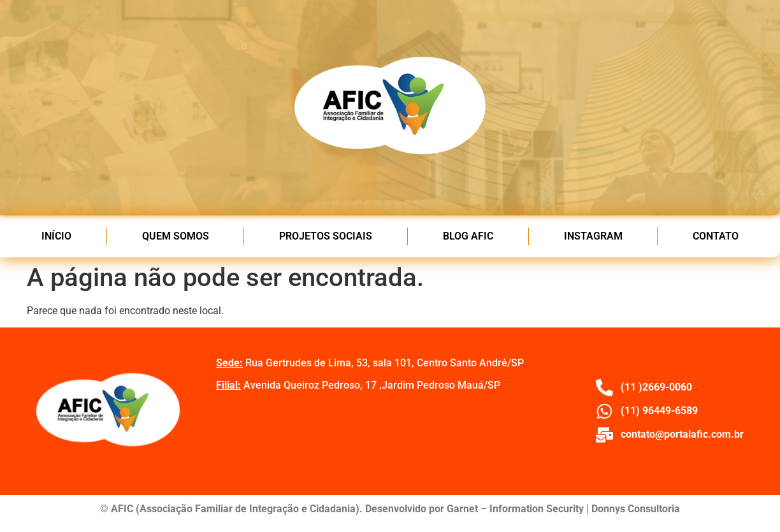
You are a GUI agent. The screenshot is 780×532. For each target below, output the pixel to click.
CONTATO (716, 236)
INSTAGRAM (593, 236)
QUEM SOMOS (176, 236)
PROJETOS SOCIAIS (326, 236)
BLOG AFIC (468, 236)
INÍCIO (56, 236)
